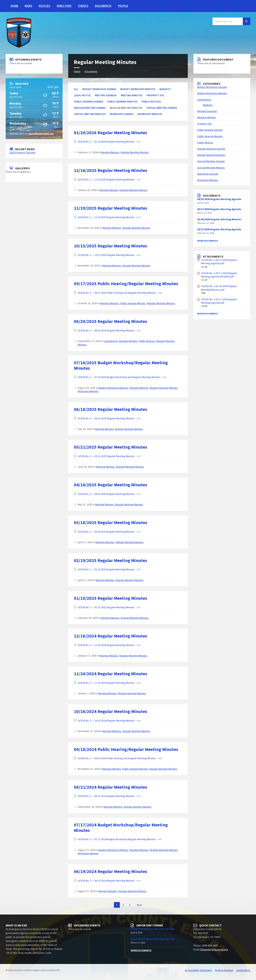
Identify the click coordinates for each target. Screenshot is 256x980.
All (76, 89)
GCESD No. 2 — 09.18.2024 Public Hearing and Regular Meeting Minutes (117, 758)
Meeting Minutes (132, 95)
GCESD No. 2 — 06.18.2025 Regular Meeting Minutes (106, 418)
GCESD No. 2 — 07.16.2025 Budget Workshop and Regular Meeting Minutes (119, 377)
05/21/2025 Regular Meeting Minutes (111, 447)
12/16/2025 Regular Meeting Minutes (111, 170)
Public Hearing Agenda (89, 102)
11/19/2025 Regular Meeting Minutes (111, 208)
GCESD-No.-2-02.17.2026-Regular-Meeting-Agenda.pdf (219, 301)
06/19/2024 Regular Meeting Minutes (111, 871)
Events (83, 6)
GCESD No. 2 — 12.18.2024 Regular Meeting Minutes (106, 645)
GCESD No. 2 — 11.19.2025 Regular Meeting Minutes (106, 217)
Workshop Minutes (150, 114)
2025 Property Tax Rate (22, 152)
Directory (64, 6)
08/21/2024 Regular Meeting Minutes (111, 787)
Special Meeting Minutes (90, 114)
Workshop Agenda (122, 114)
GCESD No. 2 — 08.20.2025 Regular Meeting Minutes (106, 330)
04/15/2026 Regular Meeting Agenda (153, 929)
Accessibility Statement (198, 970)
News (28, 6)
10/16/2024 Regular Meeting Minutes (111, 711)
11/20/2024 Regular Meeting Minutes (111, 674)
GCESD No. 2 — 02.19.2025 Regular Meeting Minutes (106, 569)
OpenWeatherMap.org (41, 134)
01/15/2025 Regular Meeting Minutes (111, 598)
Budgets (165, 89)
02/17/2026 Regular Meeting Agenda (219, 229)
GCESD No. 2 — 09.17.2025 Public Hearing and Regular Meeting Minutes (117, 293)
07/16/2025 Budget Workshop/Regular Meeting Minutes (121, 365)
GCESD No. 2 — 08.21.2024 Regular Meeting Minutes (106, 796)
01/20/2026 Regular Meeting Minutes (111, 133)
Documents (103, 6)
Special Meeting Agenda (162, 108)
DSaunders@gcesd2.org (214, 949)
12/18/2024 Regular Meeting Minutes (111, 636)
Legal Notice (82, 95)
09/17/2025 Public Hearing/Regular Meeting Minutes (126, 284)
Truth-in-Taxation (224, 970)
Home (14, 6)
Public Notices (151, 102)
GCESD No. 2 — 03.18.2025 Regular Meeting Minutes (106, 532)
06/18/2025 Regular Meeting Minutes (111, 409)
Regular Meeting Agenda (90, 108)
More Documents (208, 241)
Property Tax (155, 95)
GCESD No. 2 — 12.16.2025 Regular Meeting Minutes (106, 179)
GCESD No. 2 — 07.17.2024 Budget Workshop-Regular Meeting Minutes (117, 839)
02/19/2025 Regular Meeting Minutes (111, 560)
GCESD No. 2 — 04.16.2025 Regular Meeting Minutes (106, 494)
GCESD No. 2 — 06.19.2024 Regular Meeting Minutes (106, 881)
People (123, 6)
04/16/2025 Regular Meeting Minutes (111, 485)
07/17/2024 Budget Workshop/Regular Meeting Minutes (121, 828)
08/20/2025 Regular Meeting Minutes (111, 321)
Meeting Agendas (106, 95)
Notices (44, 6)
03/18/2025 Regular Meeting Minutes (111, 522)
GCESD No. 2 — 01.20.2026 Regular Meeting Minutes (106, 142)
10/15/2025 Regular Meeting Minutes (111, 246)
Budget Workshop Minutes (138, 89)
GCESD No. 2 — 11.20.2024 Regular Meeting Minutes (106, 683)
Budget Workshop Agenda (99, 89)
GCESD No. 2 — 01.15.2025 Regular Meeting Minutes (106, 607)
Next (140, 905)
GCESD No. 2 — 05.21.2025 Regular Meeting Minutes (106, 456)
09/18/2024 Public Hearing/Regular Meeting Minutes (126, 749)
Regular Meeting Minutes (135, 152)
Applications (243, 970)
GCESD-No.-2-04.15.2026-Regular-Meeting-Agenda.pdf (219, 262)
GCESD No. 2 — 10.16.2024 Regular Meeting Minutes (106, 721)
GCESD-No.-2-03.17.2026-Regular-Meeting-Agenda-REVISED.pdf (219, 275)
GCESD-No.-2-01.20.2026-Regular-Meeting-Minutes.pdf (219, 288)
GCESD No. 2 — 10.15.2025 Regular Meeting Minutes (106, 255)
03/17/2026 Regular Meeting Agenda (219, 209)
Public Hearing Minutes (122, 102)
